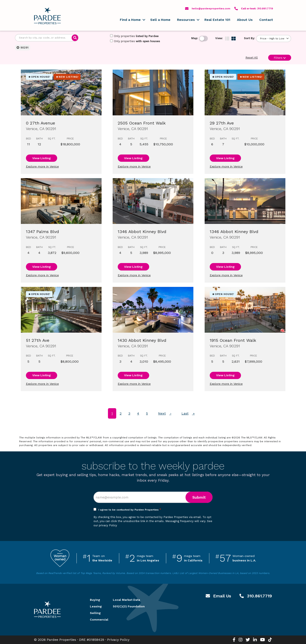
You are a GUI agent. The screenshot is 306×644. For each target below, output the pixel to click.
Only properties (134, 36)
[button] (144, 20)
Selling (95, 613)
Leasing (96, 606)
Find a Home (130, 20)
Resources (186, 20)
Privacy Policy (118, 640)
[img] (227, 39)
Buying (95, 600)
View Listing (42, 158)
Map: (195, 38)
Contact (266, 20)
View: (219, 38)
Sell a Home (160, 20)
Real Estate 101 (217, 20)
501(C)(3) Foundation (129, 606)
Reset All (252, 58)
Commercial (96, 620)
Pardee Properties (47, 16)
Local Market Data (126, 600)
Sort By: (249, 38)
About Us (245, 20)
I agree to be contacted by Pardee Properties (130, 510)
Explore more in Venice (42, 166)
